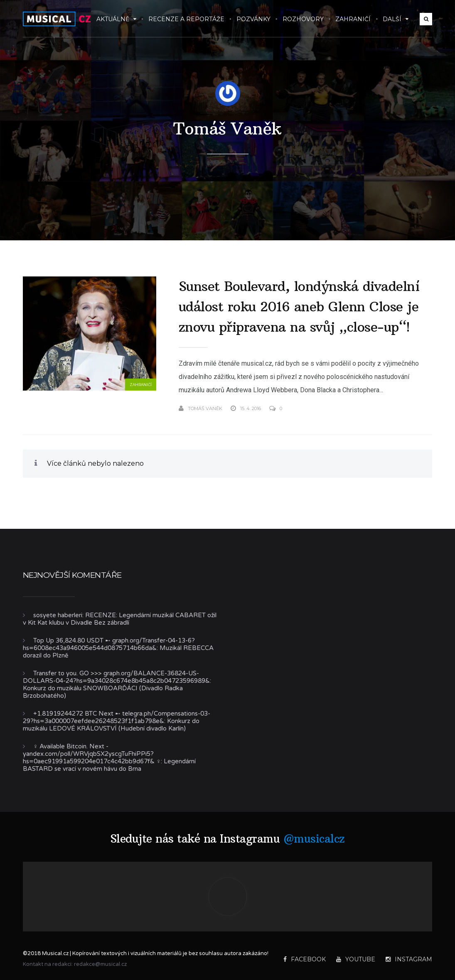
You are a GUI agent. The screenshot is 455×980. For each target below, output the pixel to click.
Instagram (409, 959)
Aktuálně (116, 19)
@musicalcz (314, 839)
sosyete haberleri (58, 615)
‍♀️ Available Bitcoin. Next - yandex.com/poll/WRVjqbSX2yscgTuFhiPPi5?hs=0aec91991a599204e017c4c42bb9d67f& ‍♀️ (92, 754)
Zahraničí (353, 19)
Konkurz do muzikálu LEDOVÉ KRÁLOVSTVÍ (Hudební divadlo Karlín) (111, 725)
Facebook (305, 959)
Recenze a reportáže (186, 19)
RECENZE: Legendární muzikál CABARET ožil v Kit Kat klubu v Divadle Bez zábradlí (120, 619)
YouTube (356, 959)
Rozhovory (303, 19)
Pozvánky (253, 19)
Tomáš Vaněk (227, 129)
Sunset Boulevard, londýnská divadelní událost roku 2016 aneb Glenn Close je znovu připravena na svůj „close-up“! (299, 307)
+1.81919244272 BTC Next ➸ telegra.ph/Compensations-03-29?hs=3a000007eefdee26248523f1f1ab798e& (117, 717)
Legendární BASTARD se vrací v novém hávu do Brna (109, 765)
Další (396, 19)
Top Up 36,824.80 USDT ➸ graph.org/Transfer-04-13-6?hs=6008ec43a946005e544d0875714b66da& (109, 644)
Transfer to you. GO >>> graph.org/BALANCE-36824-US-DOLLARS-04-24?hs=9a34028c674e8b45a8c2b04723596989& (116, 677)
